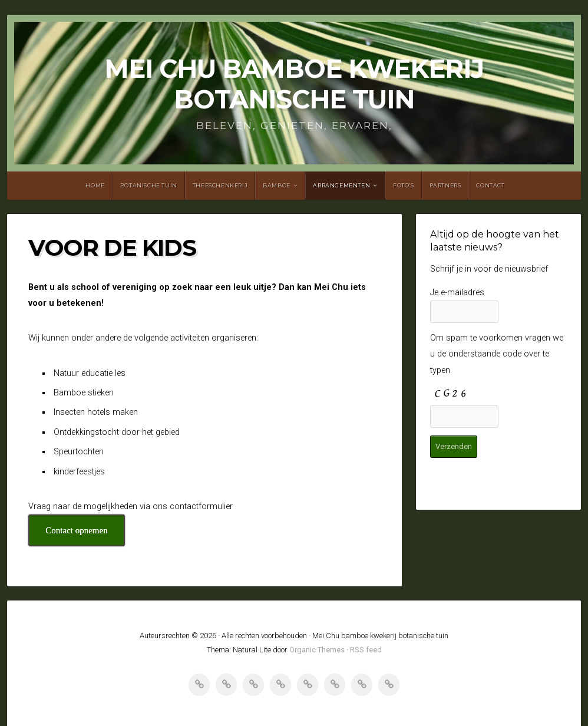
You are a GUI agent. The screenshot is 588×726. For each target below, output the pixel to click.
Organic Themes (317, 650)
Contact (490, 185)
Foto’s (404, 185)
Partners (445, 185)
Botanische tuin (149, 185)
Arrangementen (341, 185)
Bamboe (277, 185)
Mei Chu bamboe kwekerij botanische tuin (294, 84)
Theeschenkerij (220, 185)
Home (95, 185)
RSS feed (366, 650)
